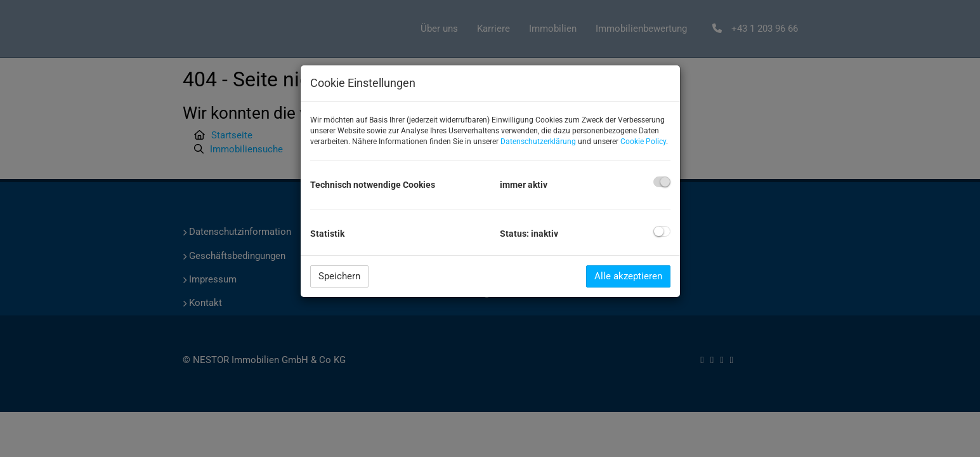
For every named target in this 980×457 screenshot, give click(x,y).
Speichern (339, 276)
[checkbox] (662, 182)
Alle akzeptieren (628, 276)
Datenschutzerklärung (538, 142)
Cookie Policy (643, 142)
